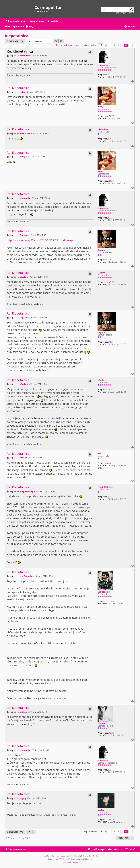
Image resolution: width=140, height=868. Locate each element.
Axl (99, 454)
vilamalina (103, 129)
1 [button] (109, 45)
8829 (111, 819)
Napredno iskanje (125, 13)
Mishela (101, 723)
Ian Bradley (94, 856)
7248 (111, 75)
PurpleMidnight (105, 487)
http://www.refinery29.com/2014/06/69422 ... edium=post (42, 240)
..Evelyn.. (102, 273)
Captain (101, 250)
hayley (101, 810)
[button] (101, 45)
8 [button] (118, 45)
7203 (111, 601)
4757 (111, 282)
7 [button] (115, 45)
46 (110, 463)
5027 (111, 116)
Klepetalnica (17, 36)
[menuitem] (29, 27)
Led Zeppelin (104, 592)
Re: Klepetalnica (20, 51)
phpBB (58, 859)
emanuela (103, 65)
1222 (111, 733)
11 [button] (131, 45)
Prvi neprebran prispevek (68, 45)
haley (100, 107)
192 (111, 259)
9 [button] (122, 45)
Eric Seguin (62, 856)
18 (110, 139)
